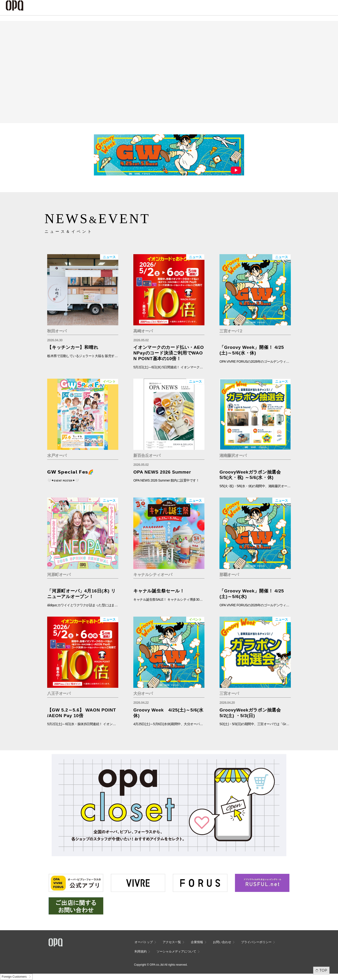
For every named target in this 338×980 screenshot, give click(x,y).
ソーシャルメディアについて (176, 951)
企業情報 (197, 942)
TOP (323, 970)
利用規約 (141, 951)
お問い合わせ (222, 942)
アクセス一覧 (172, 942)
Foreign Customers (14, 977)
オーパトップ (144, 942)
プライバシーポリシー (256, 942)
